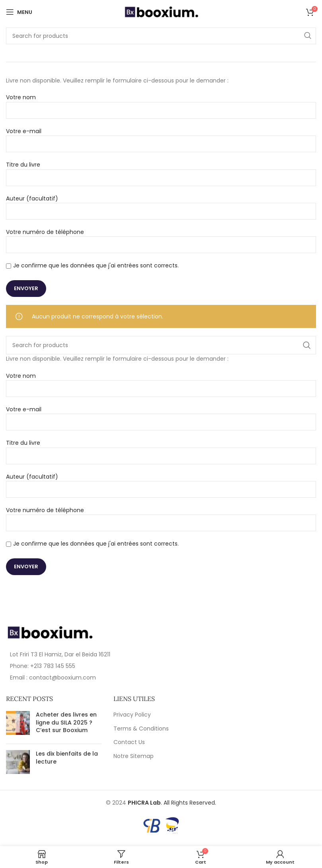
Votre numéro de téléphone (161, 238)
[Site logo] (161, 12)
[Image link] (50, 632)
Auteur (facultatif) (161, 205)
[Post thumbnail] (18, 724)
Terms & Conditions (141, 729)
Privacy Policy (132, 715)
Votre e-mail (161, 137)
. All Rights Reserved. (172, 803)
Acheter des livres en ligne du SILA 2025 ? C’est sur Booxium (66, 722)
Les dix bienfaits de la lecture (67, 758)
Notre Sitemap (134, 756)
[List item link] (81, 666)
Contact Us (129, 742)
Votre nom (161, 103)
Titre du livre (161, 171)
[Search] (161, 36)
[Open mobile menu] (19, 12)
